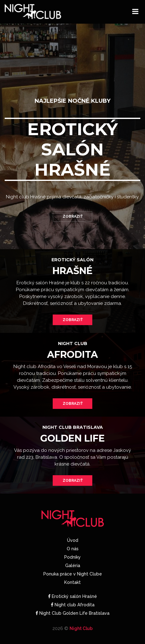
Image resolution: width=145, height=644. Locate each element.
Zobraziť (73, 216)
